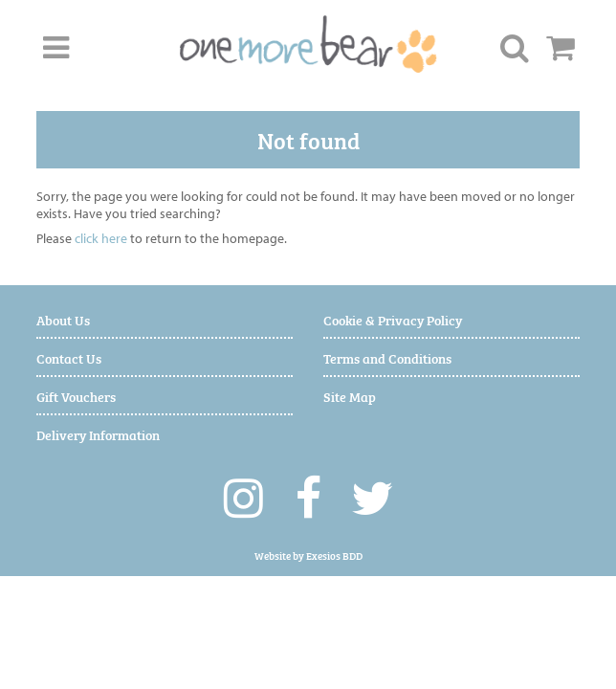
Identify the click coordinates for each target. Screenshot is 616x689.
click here (101, 238)
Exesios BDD (334, 556)
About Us (63, 319)
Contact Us (69, 357)
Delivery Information (98, 434)
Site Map (350, 396)
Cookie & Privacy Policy (393, 319)
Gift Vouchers (76, 396)
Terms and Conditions (387, 357)
